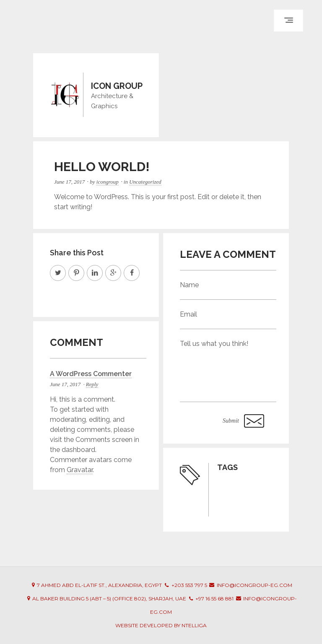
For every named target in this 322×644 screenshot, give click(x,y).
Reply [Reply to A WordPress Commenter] (92, 384)
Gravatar (80, 470)
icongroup (108, 182)
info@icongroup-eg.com (254, 585)
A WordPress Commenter (91, 374)
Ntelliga (194, 625)
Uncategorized (145, 182)
